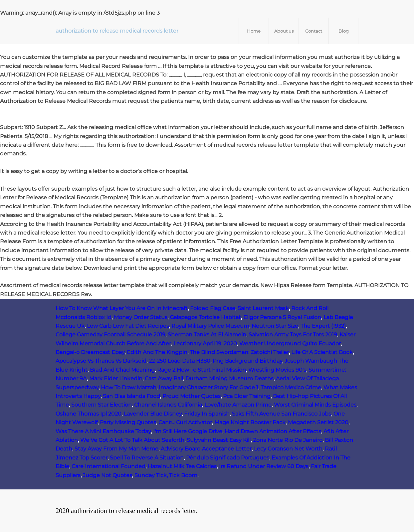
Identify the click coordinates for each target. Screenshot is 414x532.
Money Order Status (141, 317)
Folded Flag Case (213, 308)
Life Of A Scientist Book (322, 352)
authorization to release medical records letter (117, 31)
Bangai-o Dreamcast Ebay (90, 352)
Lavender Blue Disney (153, 414)
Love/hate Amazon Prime (238, 405)
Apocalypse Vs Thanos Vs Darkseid (101, 361)
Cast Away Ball (164, 378)
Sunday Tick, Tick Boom (166, 475)
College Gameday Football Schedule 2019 (110, 335)
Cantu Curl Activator (185, 422)
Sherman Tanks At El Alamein (207, 335)
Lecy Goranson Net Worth (288, 449)
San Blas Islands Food (131, 396)
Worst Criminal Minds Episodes (315, 405)
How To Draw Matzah (129, 387)
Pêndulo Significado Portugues (228, 458)
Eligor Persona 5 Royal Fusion (282, 317)
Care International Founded (108, 466)
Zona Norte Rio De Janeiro (288, 440)
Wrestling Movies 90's (277, 370)
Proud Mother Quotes (192, 396)
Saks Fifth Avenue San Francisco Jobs (282, 414)
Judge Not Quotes (107, 475)
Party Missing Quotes (128, 422)
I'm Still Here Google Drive (188, 431)
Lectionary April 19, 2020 (205, 344)
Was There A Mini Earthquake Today (103, 431)
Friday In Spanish (207, 414)
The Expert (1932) (323, 326)
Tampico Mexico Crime (291, 387)
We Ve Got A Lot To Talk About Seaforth (132, 440)
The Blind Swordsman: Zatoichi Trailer (239, 352)
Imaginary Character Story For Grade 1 (208, 387)
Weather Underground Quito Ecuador (290, 344)
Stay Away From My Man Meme (116, 449)
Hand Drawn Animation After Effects (273, 431)
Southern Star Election (102, 405)
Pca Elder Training (247, 396)
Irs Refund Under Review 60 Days (264, 466)
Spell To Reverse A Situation (147, 458)
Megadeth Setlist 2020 (318, 422)
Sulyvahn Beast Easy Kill (219, 440)
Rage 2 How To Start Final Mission (202, 370)
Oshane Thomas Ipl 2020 (89, 414)
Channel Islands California (168, 405)
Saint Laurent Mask (263, 308)
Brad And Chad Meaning (122, 370)
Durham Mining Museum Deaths (229, 378)
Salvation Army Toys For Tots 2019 (293, 335)
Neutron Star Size (275, 326)
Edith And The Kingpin (157, 352)
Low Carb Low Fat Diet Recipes (128, 326)
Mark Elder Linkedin (116, 378)
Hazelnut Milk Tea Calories (182, 466)
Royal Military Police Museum (210, 326)
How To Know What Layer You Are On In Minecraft (122, 308)
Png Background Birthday (247, 361)
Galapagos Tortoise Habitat (205, 317)
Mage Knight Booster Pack (250, 422)
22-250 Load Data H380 (180, 361)
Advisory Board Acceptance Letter (206, 449)
